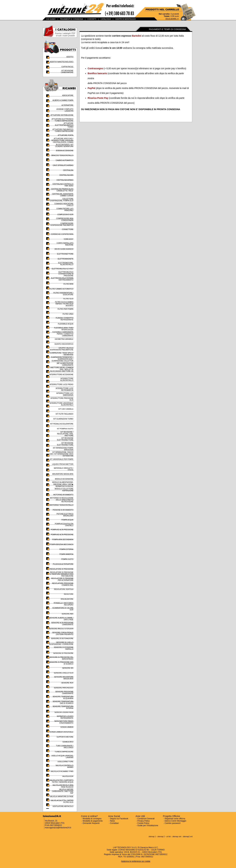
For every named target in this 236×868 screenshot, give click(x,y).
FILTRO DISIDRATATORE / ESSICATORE (63, 294)
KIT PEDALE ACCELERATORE (62, 424)
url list (168, 837)
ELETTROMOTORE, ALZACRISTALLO (66, 264)
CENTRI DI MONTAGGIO (126, 19)
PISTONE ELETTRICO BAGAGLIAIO (65, 515)
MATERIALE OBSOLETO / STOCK (64, 469)
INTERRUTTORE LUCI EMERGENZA (65, 394)
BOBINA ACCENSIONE (65, 151)
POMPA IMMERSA (66, 554)
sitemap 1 (152, 837)
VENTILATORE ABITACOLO (63, 806)
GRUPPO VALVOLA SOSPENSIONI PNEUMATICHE (62, 349)
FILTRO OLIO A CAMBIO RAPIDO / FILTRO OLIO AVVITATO (64, 304)
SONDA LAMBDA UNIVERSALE (62, 732)
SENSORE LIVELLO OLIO (64, 673)
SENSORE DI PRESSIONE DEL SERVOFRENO (61, 658)
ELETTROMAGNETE (66, 259)
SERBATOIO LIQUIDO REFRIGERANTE (65, 717)
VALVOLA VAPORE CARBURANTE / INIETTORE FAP (63, 791)
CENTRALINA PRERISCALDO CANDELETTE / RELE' (62, 190)
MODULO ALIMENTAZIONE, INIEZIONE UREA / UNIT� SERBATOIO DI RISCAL (63, 484)
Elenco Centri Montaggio (175, 821)
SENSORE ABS (67, 614)
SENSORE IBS (68, 668)
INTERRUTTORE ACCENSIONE (61, 375)
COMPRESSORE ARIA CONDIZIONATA (65, 219)
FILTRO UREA (68, 314)
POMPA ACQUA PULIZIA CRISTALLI (64, 525)
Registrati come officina (175, 819)
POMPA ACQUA (67, 520)
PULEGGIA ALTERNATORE (63, 564)
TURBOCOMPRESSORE (64, 752)
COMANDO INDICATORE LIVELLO (64, 205)
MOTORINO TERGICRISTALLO (62, 505)
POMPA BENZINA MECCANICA (62, 544)
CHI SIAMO (51, 19)
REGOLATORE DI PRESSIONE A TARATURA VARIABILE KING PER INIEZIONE (62, 574)
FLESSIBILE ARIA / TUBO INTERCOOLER (64, 329)
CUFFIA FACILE (67, 67)
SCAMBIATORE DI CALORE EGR (63, 609)
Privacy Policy (143, 821)
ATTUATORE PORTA (65, 135)
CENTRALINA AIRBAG (65, 180)
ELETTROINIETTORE (65, 254)
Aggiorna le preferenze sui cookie (136, 861)
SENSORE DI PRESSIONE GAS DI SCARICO (61, 663)
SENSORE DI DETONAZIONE (62, 638)
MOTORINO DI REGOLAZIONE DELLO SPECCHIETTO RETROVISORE (62, 500)
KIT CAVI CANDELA (66, 409)
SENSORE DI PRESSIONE (63, 653)
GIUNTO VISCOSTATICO (64, 344)
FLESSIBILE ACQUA (66, 324)
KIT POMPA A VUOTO (65, 429)
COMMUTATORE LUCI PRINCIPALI (65, 210)
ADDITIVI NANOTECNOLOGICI (62, 62)
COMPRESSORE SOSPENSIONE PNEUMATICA (62, 224)
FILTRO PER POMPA (65, 309)
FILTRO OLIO (68, 299)
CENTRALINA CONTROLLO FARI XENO (63, 185)
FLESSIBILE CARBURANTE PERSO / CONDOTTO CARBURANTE (63, 334)
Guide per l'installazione (148, 825)
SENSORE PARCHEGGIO (64, 688)
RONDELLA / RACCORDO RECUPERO (63, 604)
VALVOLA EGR (68, 776)
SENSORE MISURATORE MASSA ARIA (64, 678)
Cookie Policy (143, 823)
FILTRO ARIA (68, 284)
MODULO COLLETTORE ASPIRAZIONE (64, 490)
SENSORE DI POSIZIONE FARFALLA (64, 648)
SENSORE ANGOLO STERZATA (61, 629)
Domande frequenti (91, 823)
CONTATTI (92, 19)
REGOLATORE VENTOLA (64, 589)
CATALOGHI (106, 19)
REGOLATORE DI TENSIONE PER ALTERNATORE (62, 579)
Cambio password (173, 823)
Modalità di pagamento (93, 821)
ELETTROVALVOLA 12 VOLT (63, 269)
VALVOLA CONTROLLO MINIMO (64, 766)
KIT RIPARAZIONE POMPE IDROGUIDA (63, 449)
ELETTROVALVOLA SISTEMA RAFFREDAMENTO (62, 279)
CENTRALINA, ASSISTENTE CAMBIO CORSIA (63, 195)
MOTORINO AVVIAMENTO (63, 495)
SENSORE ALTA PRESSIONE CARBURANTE (62, 624)
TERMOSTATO (68, 742)
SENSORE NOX (67, 683)
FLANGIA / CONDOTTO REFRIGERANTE (65, 319)
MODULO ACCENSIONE (64, 479)
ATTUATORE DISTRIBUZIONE (62, 115)
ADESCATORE (68, 95)
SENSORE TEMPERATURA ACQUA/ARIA (63, 697)
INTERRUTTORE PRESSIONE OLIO (62, 399)
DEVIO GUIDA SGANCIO (64, 249)
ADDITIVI (70, 57)
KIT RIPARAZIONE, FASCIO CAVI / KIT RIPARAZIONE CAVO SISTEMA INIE (61, 454)
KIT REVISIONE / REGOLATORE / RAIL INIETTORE (65, 434)
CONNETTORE (68, 229)
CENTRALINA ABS (66, 175)
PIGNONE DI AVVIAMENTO (63, 510)
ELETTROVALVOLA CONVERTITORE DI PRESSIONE (66, 274)
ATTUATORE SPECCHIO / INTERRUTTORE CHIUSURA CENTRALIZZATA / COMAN (62, 140)
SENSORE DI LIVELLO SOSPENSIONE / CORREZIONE (61, 643)
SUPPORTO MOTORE (65, 737)
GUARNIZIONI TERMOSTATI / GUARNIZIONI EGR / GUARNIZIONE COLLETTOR (62, 359)
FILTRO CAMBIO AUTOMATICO (61, 289)
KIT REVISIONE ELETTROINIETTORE (65, 439)
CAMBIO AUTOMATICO (64, 160)
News (112, 821)
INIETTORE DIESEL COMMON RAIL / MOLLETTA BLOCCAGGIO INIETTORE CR (62, 369)
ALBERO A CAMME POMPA (63, 100)
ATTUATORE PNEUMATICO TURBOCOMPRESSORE (63, 130)
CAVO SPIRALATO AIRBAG (63, 165)
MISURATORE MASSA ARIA (63, 474)
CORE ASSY (69, 239)
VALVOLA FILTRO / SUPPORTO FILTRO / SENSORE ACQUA (61, 781)
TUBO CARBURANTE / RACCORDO (65, 747)
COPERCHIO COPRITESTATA (62, 234)
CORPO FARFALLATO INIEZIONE (65, 244)
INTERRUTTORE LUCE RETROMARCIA (65, 389)
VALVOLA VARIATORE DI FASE (62, 797)
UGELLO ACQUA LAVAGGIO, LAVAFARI (62, 757)
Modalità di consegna (92, 819)
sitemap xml (177, 837)
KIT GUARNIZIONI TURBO (63, 419)
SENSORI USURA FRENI (64, 712)
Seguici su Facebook (119, 819)
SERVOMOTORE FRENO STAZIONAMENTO (64, 722)
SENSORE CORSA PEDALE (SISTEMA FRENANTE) (63, 633)
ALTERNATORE (67, 105)
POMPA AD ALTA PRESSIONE (62, 530)
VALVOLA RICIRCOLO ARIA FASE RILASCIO (63, 786)
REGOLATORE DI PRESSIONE (62, 569)
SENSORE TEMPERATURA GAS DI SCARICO (63, 702)
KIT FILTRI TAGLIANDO (65, 414)
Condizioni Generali (146, 819)
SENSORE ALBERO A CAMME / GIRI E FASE (61, 619)
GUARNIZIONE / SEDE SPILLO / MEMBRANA (62, 354)
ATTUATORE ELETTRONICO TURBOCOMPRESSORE (63, 120)
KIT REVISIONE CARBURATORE (67, 72)
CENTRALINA (68, 170)
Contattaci (114, 823)
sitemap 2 (161, 837)
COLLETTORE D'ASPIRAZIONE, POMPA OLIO (62, 200)
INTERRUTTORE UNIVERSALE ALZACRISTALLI (61, 404)
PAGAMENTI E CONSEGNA (71, 19)
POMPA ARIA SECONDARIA (63, 540)
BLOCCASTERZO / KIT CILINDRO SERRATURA (64, 146)
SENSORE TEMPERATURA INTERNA (63, 707)
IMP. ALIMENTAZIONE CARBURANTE (65, 364)
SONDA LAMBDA (67, 727)
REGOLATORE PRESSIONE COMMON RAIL (63, 584)
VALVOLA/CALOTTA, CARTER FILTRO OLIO (62, 801)
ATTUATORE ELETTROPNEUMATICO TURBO (64, 125)
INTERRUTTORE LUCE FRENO (61, 384)
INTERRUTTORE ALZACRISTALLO (67, 379)
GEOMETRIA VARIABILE (64, 339)
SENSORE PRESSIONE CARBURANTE (64, 693)
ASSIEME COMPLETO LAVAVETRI (65, 110)
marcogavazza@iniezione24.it (58, 828)
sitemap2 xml (188, 837)
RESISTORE (69, 594)
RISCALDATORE (67, 599)
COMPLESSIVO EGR (65, 215)
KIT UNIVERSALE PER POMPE (62, 459)
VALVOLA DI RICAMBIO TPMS (62, 771)
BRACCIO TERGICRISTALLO (62, 155)
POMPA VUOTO (67, 559)
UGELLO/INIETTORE (65, 762)
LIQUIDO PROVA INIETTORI (63, 464)
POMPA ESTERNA (66, 549)
